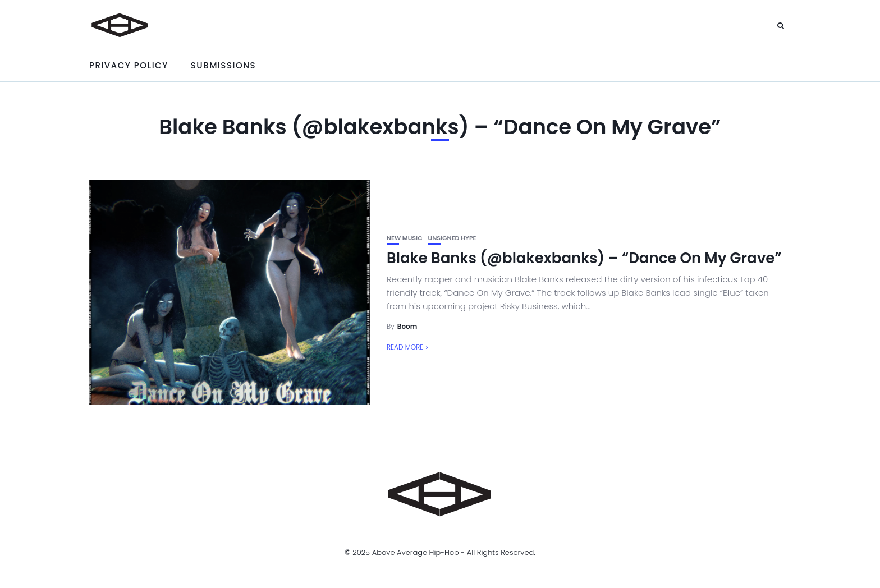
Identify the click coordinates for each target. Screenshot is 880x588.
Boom (407, 326)
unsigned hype (452, 238)
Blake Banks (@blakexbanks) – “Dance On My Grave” (584, 258)
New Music (405, 238)
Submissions (223, 65)
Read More (405, 347)
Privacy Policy (129, 65)
